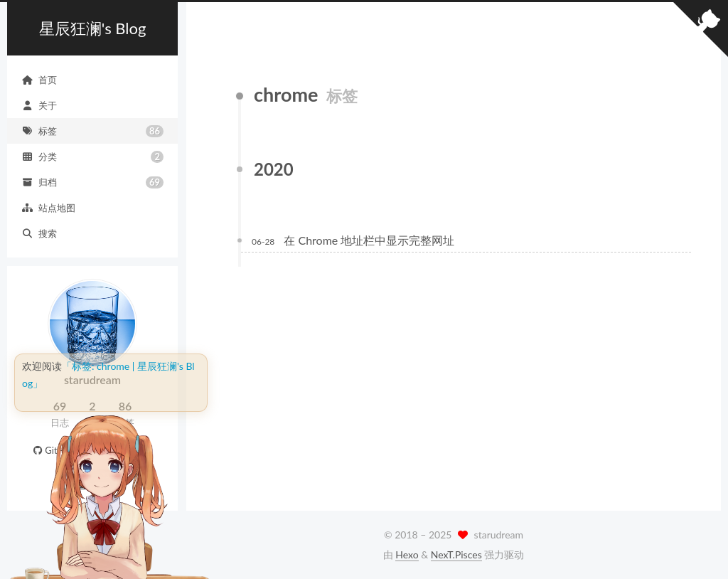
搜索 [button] (39, 233)
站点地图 (48, 208)
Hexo (407, 554)
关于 (39, 105)
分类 (92, 157)
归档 (92, 182)
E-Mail (131, 450)
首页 (39, 80)
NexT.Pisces (456, 554)
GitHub (53, 450)
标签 (92, 131)
